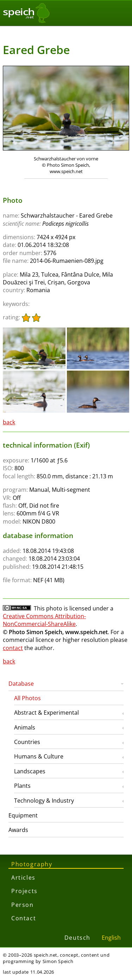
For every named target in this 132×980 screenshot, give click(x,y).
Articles (23, 878)
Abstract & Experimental (46, 713)
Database (21, 684)
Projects (24, 891)
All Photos (27, 698)
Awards (18, 830)
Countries (27, 742)
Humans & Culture (39, 756)
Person (23, 905)
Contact (24, 918)
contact (13, 648)
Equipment (23, 815)
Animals (25, 727)
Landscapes (30, 771)
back (9, 422)
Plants (22, 786)
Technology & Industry (44, 801)
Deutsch (77, 938)
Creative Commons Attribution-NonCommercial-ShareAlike (44, 620)
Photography (32, 864)
